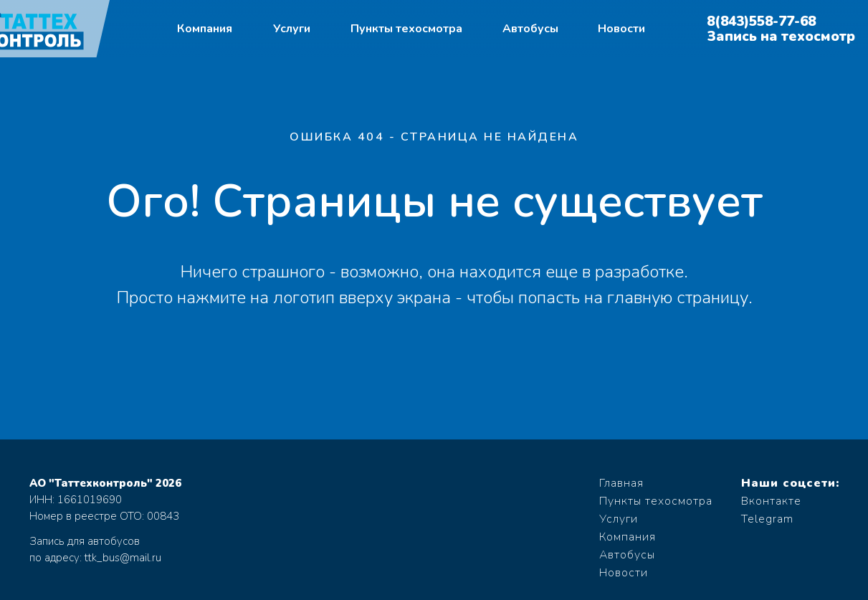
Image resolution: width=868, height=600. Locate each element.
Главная (621, 483)
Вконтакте (771, 501)
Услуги (292, 29)
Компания (205, 29)
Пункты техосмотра (406, 29)
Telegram (767, 519)
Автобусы (530, 29)
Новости (621, 29)
